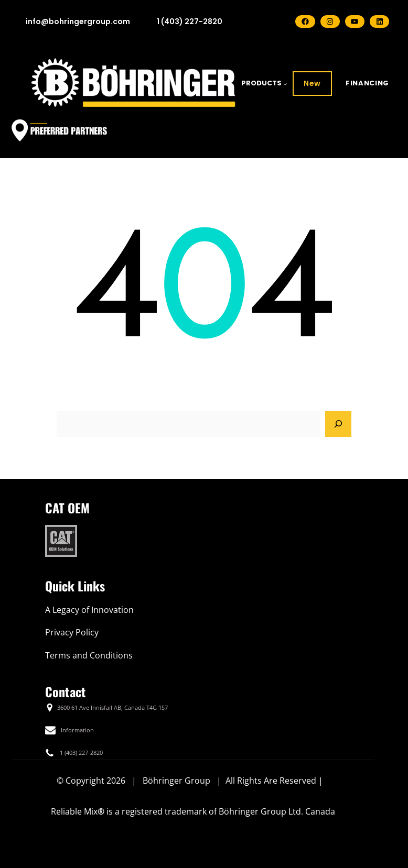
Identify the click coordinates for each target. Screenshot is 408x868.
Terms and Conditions (89, 655)
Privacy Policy (72, 632)
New (312, 83)
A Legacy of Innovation (89, 610)
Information (77, 730)
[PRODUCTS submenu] (285, 84)
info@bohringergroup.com (78, 21)
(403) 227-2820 (84, 752)
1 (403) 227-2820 (190, 21)
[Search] (338, 424)
